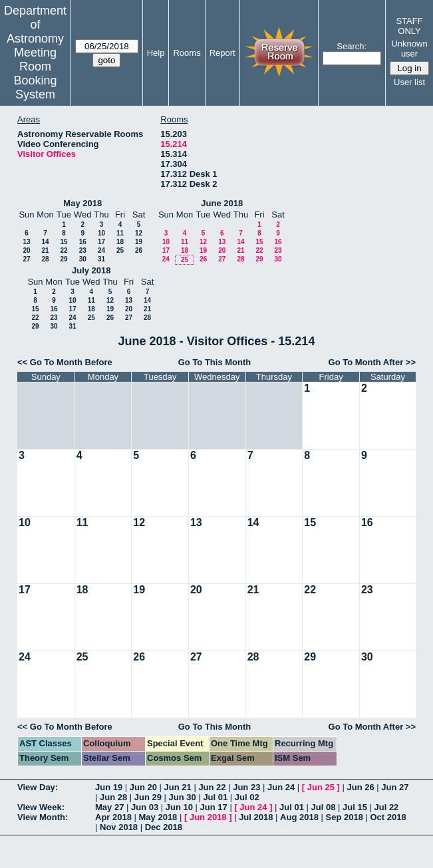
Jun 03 (145, 807)
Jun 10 (179, 807)
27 (26, 259)
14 (45, 242)
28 (45, 259)
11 (120, 233)
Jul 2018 (256, 817)
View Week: (41, 807)
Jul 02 (247, 797)
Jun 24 (281, 787)
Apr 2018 (113, 817)
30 (83, 259)
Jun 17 (214, 807)
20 (26, 250)
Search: (352, 46)
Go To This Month (215, 362)
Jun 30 (183, 797)
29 (64, 259)
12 (139, 233)
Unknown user (409, 49)
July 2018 (91, 270)
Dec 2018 (164, 827)
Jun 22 (212, 787)
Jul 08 (324, 807)
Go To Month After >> (372, 362)
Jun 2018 (208, 817)
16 (83, 242)
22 (64, 250)
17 (101, 242)
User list (409, 82)
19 (139, 242)
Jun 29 (148, 797)
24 (101, 250)
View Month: (43, 817)
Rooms (187, 53)
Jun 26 (360, 787)
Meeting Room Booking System (35, 73)
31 (101, 259)
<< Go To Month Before (65, 362)
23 (83, 250)
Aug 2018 (299, 817)
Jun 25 (321, 787)
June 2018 (222, 203)
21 (45, 250)
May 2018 (82, 203)
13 (26, 242)
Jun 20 (143, 787)
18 (120, 242)
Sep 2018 (345, 817)
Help (156, 53)
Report (222, 53)
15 (64, 242)
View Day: (38, 787)
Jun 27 (395, 787)
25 (120, 250)
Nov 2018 (119, 827)
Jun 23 (246, 787)
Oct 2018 (388, 817)
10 (101, 233)
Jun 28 (113, 797)
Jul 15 (355, 807)
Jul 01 (215, 797)
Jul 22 (386, 807)
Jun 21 (178, 787)
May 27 (109, 807)
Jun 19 (109, 787)
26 (139, 250)
